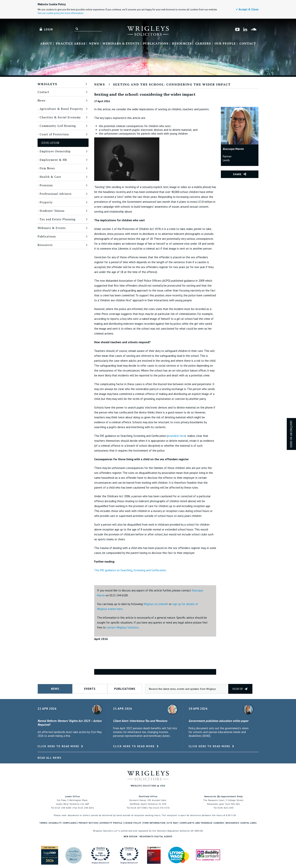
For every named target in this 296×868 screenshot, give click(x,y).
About (46, 44)
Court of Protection (54, 134)
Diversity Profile (111, 823)
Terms (43, 823)
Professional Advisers (56, 194)
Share (237, 174)
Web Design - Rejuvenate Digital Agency (148, 836)
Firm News (47, 168)
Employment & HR (53, 160)
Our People (225, 44)
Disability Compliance (63, 823)
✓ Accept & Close (247, 9)
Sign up (240, 689)
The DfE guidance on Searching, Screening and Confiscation (130, 570)
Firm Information (154, 823)
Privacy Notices (89, 823)
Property (46, 202)
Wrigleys (47, 84)
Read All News (50, 758)
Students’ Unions (52, 211)
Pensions (46, 185)
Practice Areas (71, 44)
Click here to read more (58, 746)
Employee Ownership (55, 151)
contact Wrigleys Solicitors (123, 627)
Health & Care (50, 177)
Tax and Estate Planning (58, 219)
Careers (203, 44)
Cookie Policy (133, 823)
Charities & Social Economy (60, 117)
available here (176, 436)
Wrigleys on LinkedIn (156, 604)
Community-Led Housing (58, 126)
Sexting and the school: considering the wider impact (172, 84)
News (94, 44)
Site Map (173, 823)
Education (50, 143)
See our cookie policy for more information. (61, 13)
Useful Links (249, 823)
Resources (182, 44)
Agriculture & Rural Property (61, 109)
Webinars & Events (121, 44)
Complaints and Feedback (196, 823)
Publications (156, 44)
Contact (248, 44)
